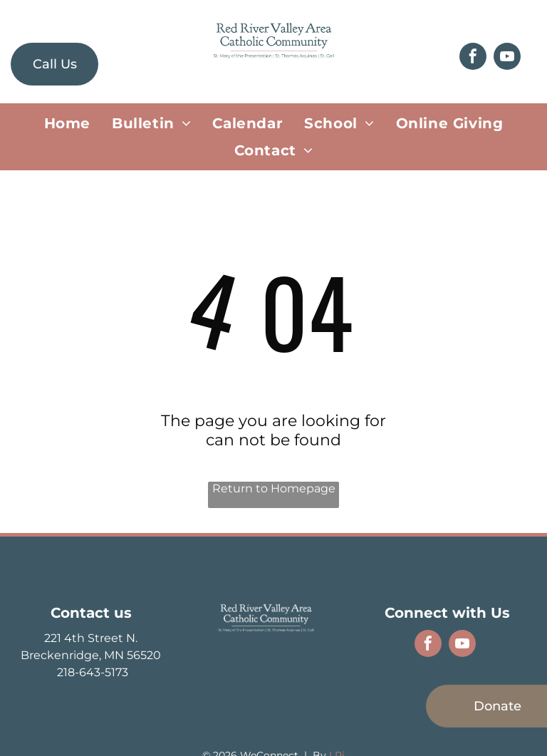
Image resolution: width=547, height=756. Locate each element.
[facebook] (473, 58)
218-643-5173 (91, 672)
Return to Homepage (274, 488)
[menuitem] (67, 123)
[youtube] (507, 58)
